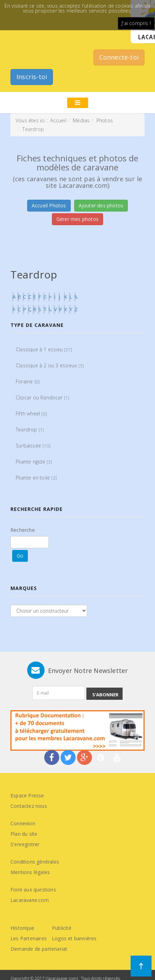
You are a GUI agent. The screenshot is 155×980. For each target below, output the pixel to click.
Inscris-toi (32, 77)
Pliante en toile (36, 478)
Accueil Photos (49, 205)
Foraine (28, 381)
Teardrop (30, 430)
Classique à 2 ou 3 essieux (50, 365)
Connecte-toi (119, 57)
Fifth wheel (31, 414)
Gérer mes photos (77, 219)
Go (20, 556)
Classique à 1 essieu (44, 349)
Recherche (23, 530)
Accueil (58, 120)
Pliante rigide (34, 462)
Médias (81, 120)
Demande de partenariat (39, 949)
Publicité (62, 928)
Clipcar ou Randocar (43, 397)
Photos (105, 120)
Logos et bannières (74, 938)
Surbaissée (33, 446)
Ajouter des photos (101, 205)
